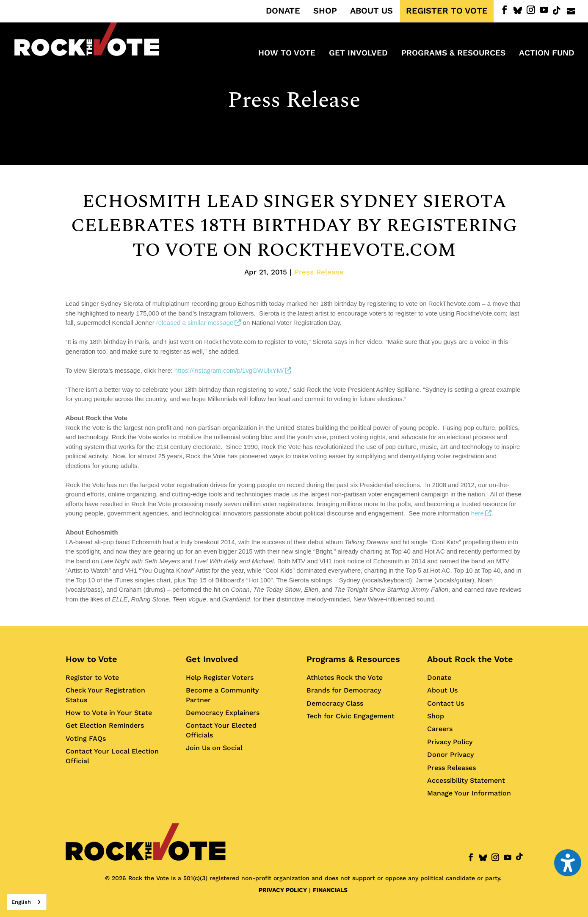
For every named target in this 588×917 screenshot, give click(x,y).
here (481, 513)
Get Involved (212, 659)
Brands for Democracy (344, 690)
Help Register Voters (220, 677)
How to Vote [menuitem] (287, 54)
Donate (439, 677)
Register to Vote (92, 677)
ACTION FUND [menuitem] (547, 54)
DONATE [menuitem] (283, 11)
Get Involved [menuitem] (358, 54)
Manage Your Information (469, 793)
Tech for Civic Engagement (351, 716)
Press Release (294, 100)
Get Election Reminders (105, 725)
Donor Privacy (450, 755)
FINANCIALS (330, 890)
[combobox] (27, 902)
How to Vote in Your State (109, 713)
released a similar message (199, 323)
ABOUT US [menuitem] (371, 11)
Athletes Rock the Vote (345, 677)
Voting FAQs (86, 738)
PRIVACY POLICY (283, 890)
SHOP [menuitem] (325, 11)
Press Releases (451, 768)
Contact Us (446, 703)
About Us (442, 690)
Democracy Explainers (223, 713)
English (21, 902)
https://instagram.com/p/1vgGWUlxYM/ (233, 370)
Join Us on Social (214, 748)
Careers (440, 729)
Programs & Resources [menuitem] (453, 54)
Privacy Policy (450, 742)
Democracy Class (335, 703)
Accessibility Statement (466, 780)
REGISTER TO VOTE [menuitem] (447, 11)
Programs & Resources (353, 659)
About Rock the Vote (470, 659)
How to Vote (91, 659)
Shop (436, 716)
